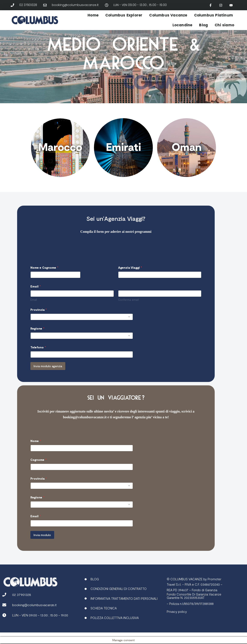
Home (93, 15)
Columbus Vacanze (168, 15)
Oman (187, 147)
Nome (36, 448)
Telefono (38, 354)
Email (34, 307)
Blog (203, 25)
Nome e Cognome (44, 275)
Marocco (60, 147)
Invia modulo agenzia (48, 373)
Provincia (39, 317)
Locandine (182, 25)
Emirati (123, 147)
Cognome (38, 467)
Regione (37, 335)
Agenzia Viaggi (130, 275)
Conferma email (128, 307)
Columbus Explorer (124, 15)
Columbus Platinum (214, 15)
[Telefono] (82, 362)
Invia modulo (42, 542)
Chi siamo (224, 25)
